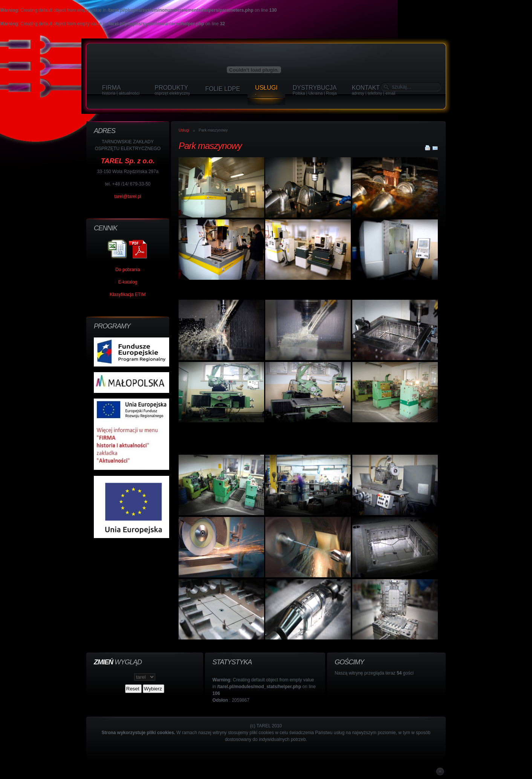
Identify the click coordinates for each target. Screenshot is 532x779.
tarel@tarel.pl (128, 196)
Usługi (184, 130)
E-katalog (128, 282)
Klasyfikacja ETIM (128, 294)
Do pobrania (128, 270)
